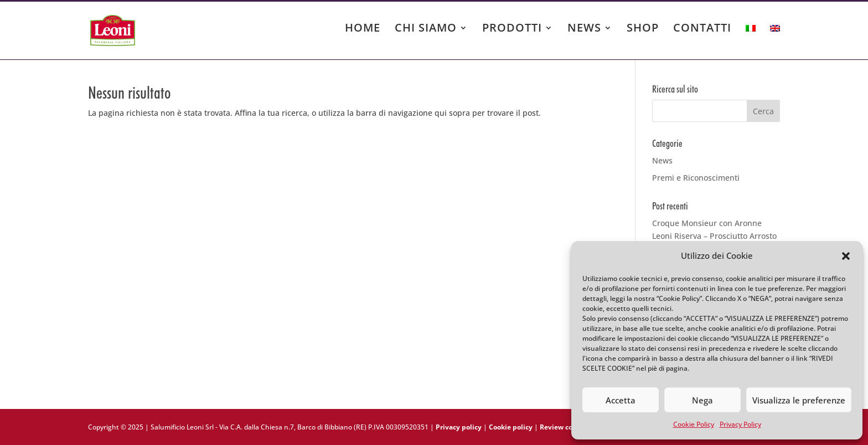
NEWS (584, 29)
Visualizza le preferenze (799, 400)
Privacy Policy (740, 424)
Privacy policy (459, 427)
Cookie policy (511, 427)
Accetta (621, 400)
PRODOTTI (512, 29)
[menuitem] (751, 39)
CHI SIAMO (426, 29)
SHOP (643, 29)
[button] (846, 256)
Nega (702, 400)
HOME (363, 29)
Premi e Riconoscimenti (696, 178)
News (662, 160)
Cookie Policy (694, 424)
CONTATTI (702, 29)
